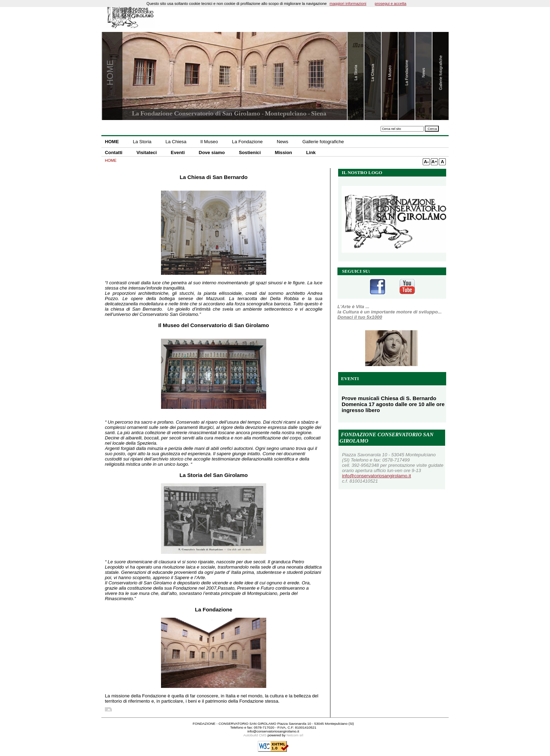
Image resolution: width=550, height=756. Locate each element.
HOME (112, 142)
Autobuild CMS (255, 735)
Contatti (114, 152)
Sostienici (250, 152)
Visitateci (147, 152)
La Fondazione (247, 142)
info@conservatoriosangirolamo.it (377, 476)
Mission (283, 152)
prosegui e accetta (390, 4)
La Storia (142, 142)
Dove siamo (212, 152)
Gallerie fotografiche (323, 142)
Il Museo (209, 142)
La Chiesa (176, 142)
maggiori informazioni (348, 4)
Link (311, 152)
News (283, 142)
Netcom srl (295, 735)
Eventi (178, 152)
